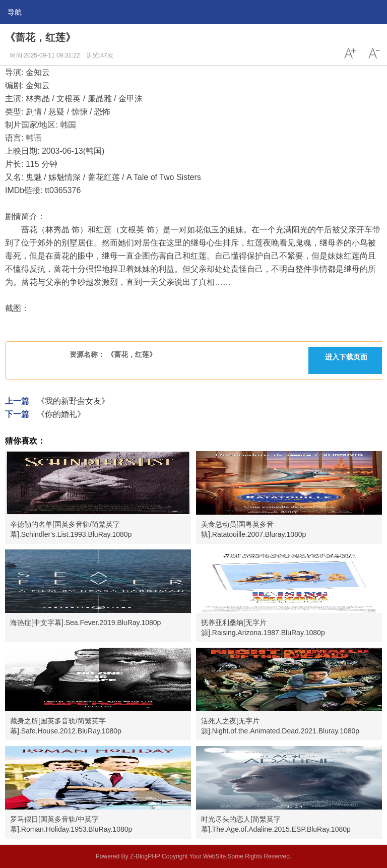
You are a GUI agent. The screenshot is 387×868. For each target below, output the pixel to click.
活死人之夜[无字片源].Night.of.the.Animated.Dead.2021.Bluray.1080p (280, 726)
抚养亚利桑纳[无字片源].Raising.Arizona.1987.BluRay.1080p (263, 628)
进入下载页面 (346, 357)
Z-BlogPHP (145, 856)
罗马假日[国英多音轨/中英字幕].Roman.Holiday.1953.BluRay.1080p (71, 824)
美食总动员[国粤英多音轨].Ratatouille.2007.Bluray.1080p (253, 529)
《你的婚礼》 (61, 414)
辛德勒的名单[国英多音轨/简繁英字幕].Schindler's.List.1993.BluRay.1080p (71, 529)
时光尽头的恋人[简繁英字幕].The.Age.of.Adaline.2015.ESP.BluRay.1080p (276, 824)
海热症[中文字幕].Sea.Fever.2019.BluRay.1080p (85, 623)
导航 (15, 12)
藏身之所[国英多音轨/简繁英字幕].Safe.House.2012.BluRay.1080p (66, 726)
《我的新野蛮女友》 (73, 401)
